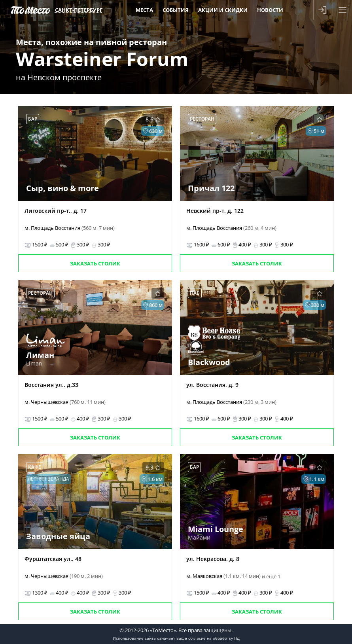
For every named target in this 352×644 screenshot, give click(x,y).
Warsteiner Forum (102, 59)
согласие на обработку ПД (214, 638)
